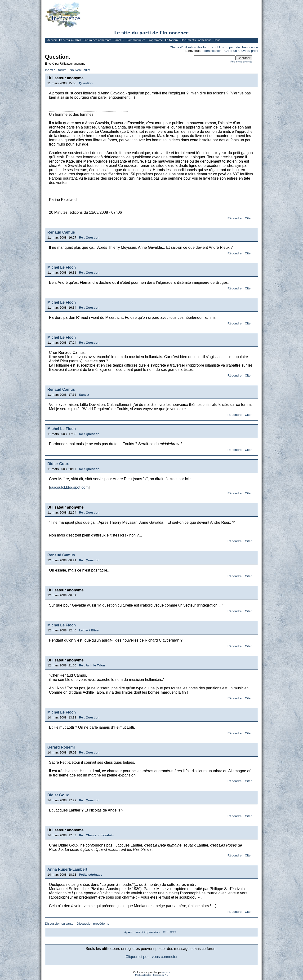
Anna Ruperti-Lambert (67, 869)
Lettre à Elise (89, 630)
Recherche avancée (241, 62)
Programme (155, 40)
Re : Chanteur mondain (96, 835)
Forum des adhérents (97, 40)
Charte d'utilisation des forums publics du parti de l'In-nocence (214, 47)
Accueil (52, 40)
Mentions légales (143, 975)
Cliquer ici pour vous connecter (151, 957)
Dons (217, 40)
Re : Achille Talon (92, 665)
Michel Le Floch (62, 267)
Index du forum (56, 70)
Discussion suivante (59, 924)
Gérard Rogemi (61, 747)
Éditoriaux (172, 40)
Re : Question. (89, 237)
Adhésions (205, 40)
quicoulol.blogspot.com (69, 487)
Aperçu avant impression (142, 932)
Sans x (84, 395)
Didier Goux (58, 464)
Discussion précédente (93, 924)
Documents (188, 40)
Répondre (235, 218)
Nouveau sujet (80, 70)
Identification (213, 51)
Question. (86, 83)
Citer (248, 218)
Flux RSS (170, 932)
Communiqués (136, 40)
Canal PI (119, 40)
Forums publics (70, 40)
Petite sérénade (91, 875)
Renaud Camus (61, 232)
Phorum (166, 972)
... (80, 595)
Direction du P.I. (160, 975)
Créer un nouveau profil (241, 51)
